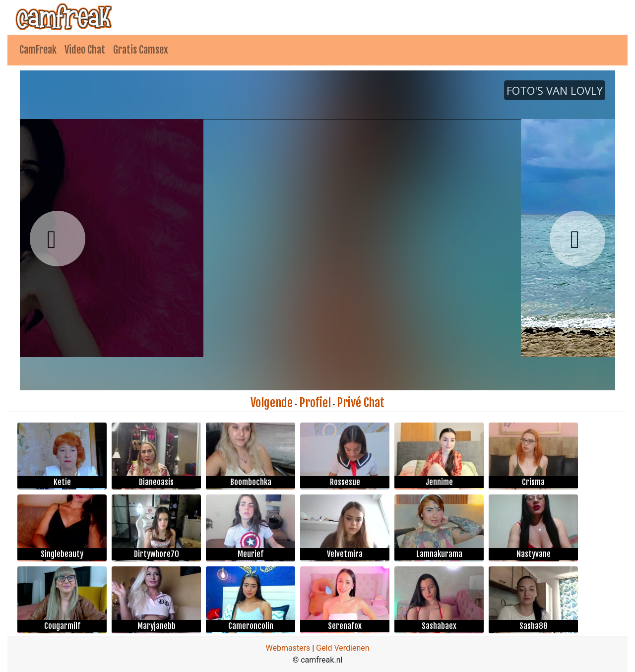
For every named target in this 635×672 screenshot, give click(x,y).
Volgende (272, 403)
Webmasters (288, 648)
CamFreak (38, 50)
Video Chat (85, 50)
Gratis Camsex (141, 50)
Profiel (315, 403)
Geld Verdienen (343, 648)
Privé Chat (361, 403)
